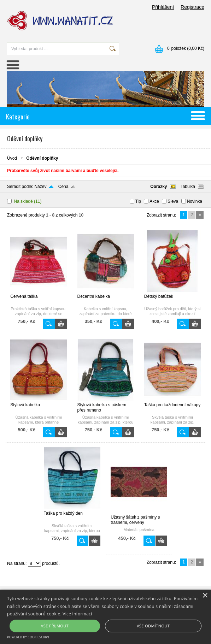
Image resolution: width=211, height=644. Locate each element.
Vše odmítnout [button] (153, 626)
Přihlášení (163, 7)
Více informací (77, 614)
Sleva (173, 201)
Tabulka (188, 187)
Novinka (195, 201)
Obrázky (159, 187)
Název (40, 187)
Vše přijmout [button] (55, 626)
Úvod (12, 158)
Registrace (192, 7)
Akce (154, 201)
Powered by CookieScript (28, 637)
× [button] (205, 596)
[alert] (105, 617)
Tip (138, 201)
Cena (63, 187)
